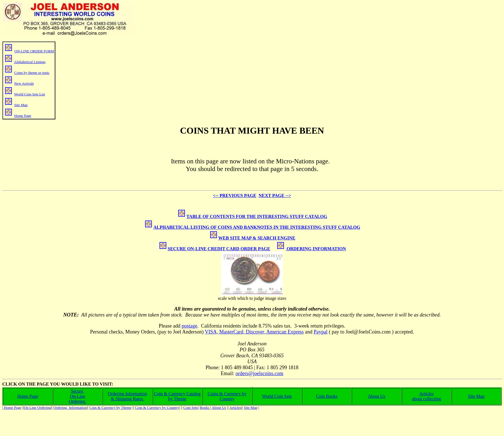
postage (189, 326)
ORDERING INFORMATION (316, 249)
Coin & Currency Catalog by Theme (177, 396)
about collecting (426, 399)
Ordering (77, 401)
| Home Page (12, 408)
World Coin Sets (277, 396)
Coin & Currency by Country (157, 408)
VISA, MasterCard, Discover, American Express (254, 332)
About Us (377, 396)
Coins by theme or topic (32, 73)
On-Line (77, 396)
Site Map (21, 105)
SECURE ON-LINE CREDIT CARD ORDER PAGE (219, 249)
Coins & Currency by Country (227, 396)
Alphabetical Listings (30, 62)
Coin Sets (190, 408)
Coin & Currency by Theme (110, 408)
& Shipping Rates (128, 399)
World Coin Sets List (30, 94)
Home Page (23, 116)
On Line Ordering (37, 408)
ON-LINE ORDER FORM (34, 51)
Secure (78, 391)
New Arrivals (24, 83)
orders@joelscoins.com (259, 373)
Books (205, 408)
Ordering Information (127, 394)
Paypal (321, 332)
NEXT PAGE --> (275, 195)
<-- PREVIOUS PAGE (235, 195)
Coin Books (327, 396)
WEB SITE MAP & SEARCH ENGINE (253, 238)
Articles (426, 394)
